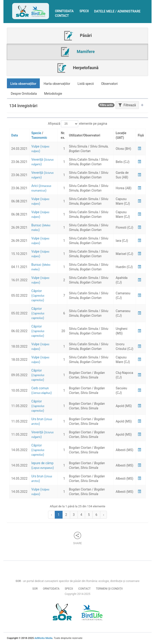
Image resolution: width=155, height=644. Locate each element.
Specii (84, 11)
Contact (62, 16)
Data (15, 135)
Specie (36, 133)
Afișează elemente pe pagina (77, 124)
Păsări (77, 36)
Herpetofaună (77, 68)
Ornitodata (64, 11)
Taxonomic (39, 138)
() (38, 295)
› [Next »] (103, 515)
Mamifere (77, 52)
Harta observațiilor (57, 84)
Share (77, 538)
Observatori (109, 84)
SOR (35, 589)
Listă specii (86, 84)
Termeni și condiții (109, 589)
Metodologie (53, 94)
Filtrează (127, 105)
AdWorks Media (43, 638)
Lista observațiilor (23, 84)
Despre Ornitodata (24, 94)
